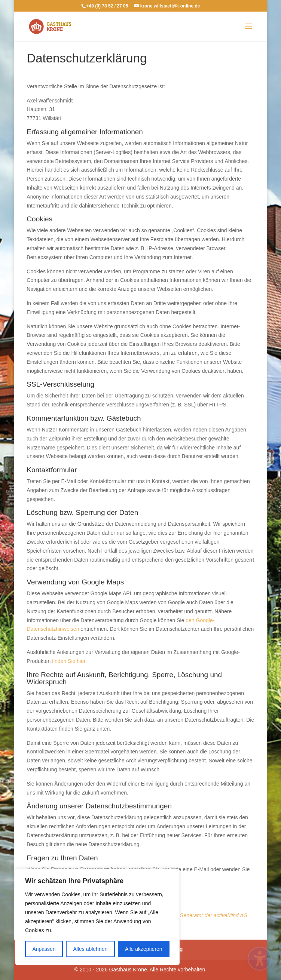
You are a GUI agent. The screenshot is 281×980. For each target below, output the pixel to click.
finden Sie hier (68, 661)
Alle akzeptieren (144, 949)
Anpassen (44, 949)
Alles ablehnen (90, 949)
